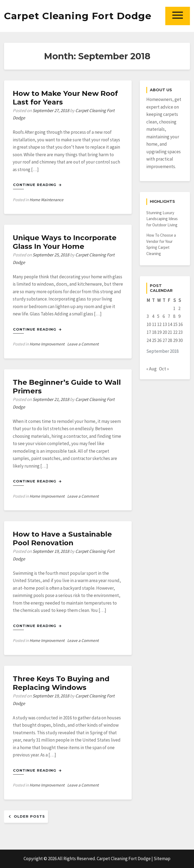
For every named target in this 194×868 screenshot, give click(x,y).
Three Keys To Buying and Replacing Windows (61, 683)
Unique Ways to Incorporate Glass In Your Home (65, 242)
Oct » (164, 369)
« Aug (151, 369)
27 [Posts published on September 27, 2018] (165, 340)
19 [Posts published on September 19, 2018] (159, 332)
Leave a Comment (83, 344)
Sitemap (162, 859)
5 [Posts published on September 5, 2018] (158, 316)
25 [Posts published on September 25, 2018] (154, 340)
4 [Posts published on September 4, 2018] (153, 316)
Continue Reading (37, 185)
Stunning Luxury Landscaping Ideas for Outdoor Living (162, 219)
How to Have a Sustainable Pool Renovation (62, 539)
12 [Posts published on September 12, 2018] (159, 324)
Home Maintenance (46, 200)
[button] (178, 16)
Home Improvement (47, 344)
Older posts (29, 816)
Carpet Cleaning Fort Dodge (78, 16)
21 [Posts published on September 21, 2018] (170, 332)
